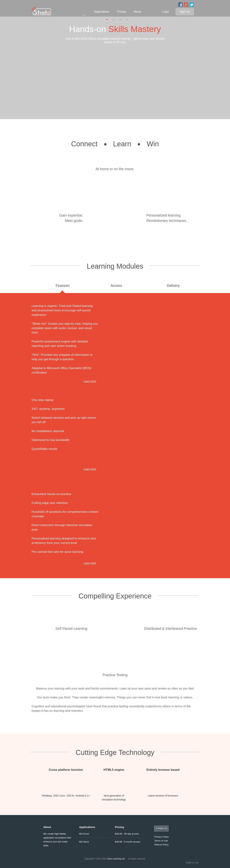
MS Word (84, 842)
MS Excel (84, 834)
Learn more (90, 381)
